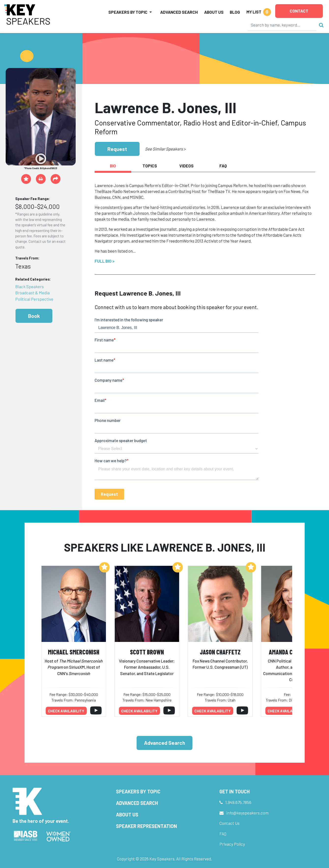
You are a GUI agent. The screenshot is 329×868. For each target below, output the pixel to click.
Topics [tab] (150, 166)
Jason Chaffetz (220, 652)
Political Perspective (34, 299)
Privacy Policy (232, 844)
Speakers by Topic (138, 791)
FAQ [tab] (223, 166)
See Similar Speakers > (165, 149)
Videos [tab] (186, 166)
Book (34, 316)
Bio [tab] (113, 166)
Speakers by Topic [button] (128, 12)
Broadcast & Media (32, 293)
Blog (235, 12)
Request (117, 149)
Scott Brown (147, 652)
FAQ (223, 834)
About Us (214, 12)
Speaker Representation (146, 826)
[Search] (282, 25)
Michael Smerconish (74, 652)
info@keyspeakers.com (247, 813)
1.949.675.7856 (238, 802)
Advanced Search (179, 12)
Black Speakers (29, 286)
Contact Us (229, 823)
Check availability (66, 711)
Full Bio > (105, 261)
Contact (299, 11)
